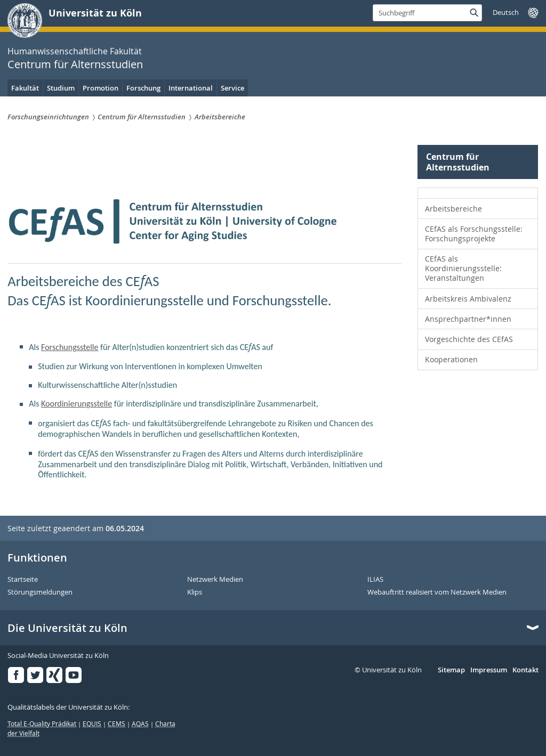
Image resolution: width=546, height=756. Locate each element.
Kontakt (525, 670)
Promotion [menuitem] (101, 88)
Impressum (489, 670)
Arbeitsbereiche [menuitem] (453, 209)
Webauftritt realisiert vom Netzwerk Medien (437, 592)
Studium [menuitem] (61, 88)
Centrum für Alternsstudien (75, 64)
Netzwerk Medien (215, 580)
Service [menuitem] (232, 88)
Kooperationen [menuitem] (451, 359)
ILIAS (375, 580)
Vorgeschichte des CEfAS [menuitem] (469, 339)
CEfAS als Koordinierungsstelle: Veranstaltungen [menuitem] (463, 268)
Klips (195, 592)
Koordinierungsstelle (77, 404)
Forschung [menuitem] (143, 88)
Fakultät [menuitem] (25, 88)
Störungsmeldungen (40, 592)
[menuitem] (478, 193)
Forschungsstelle (70, 347)
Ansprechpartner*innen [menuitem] (468, 319)
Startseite (23, 580)
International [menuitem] (191, 88)
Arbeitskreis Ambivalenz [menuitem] (468, 299)
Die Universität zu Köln (67, 628)
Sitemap (451, 670)
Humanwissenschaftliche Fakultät (75, 51)
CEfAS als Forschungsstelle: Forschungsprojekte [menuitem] (474, 234)
